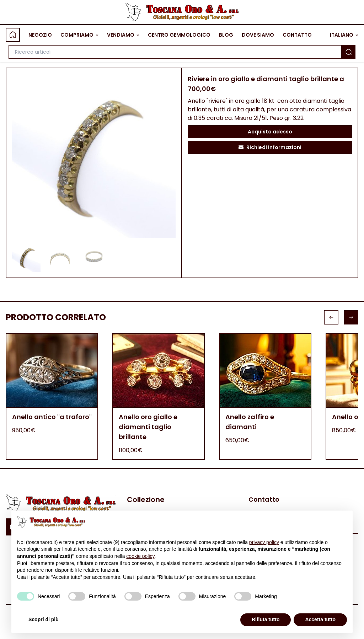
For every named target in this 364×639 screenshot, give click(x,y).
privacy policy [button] (264, 542)
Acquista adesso (270, 132)
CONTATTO (297, 35)
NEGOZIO (40, 35)
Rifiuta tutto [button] (266, 619)
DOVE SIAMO (258, 35)
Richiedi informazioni (270, 147)
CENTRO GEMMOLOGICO (179, 35)
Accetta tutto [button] (320, 619)
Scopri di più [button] (44, 619)
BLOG (226, 35)
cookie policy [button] (140, 556)
